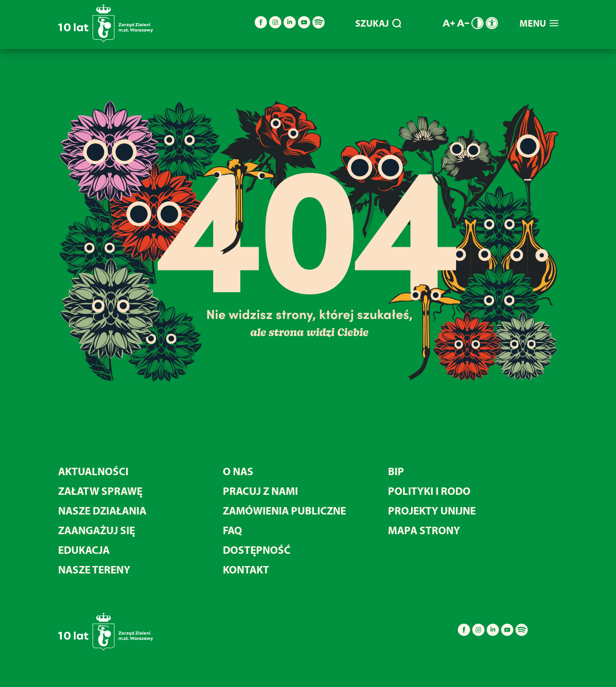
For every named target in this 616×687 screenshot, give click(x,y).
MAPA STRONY (424, 530)
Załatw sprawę (100, 491)
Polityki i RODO (429, 491)
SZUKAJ (378, 23)
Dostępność (257, 550)
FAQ (232, 530)
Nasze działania (102, 510)
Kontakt (246, 569)
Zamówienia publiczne (284, 510)
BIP (396, 471)
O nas (238, 471)
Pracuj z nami (260, 491)
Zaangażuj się (97, 530)
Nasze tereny (94, 569)
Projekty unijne (432, 510)
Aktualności (93, 471)
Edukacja (84, 550)
